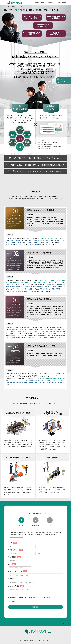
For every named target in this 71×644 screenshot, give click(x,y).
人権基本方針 (65, 638)
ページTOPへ (63, 82)
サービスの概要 (35, 3)
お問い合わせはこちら (65, 79)
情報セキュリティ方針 (43, 638)
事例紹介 (43, 3)
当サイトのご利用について (55, 638)
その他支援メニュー (51, 3)
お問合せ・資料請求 (62, 3)
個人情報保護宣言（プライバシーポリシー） (27, 638)
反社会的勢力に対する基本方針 (9, 638)
